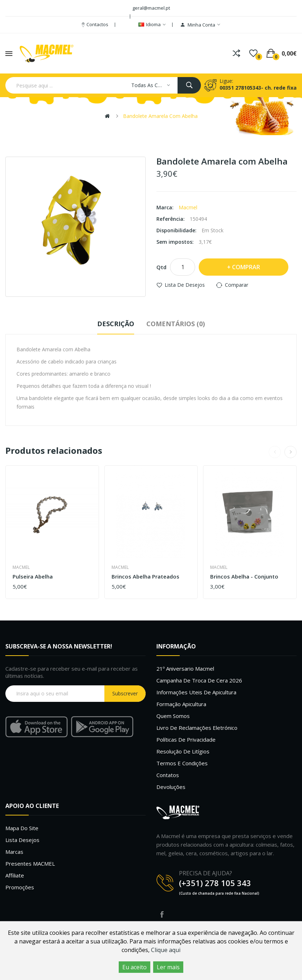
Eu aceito (135, 967)
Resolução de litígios (183, 751)
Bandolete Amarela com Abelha (160, 116)
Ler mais (168, 967)
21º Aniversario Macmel (185, 669)
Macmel (188, 207)
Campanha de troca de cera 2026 (199, 680)
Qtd (161, 267)
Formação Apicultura (181, 704)
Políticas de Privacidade (186, 739)
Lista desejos (22, 840)
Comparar (237, 285)
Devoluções (171, 787)
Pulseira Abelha (33, 577)
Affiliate (15, 875)
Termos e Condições (182, 763)
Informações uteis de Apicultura (196, 692)
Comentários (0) (176, 324)
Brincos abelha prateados (145, 577)
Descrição (116, 324)
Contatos (168, 775)
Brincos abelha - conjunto (244, 577)
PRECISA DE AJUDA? (206, 873)
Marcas (14, 852)
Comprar (246, 267)
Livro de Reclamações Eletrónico (197, 728)
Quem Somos (173, 716)
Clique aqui (166, 950)
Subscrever (125, 693)
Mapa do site (22, 828)
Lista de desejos (185, 285)
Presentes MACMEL (30, 864)
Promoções (20, 887)
